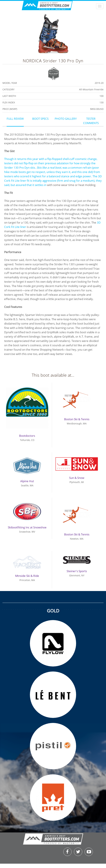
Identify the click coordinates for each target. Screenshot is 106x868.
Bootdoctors (27, 436)
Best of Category (54, 73)
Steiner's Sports (77, 571)
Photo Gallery (66, 119)
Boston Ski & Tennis (77, 419)
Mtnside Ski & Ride (27, 576)
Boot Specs (40, 119)
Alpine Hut (27, 481)
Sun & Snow (77, 478)
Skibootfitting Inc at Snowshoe (27, 527)
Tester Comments (91, 121)
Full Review (15, 119)
